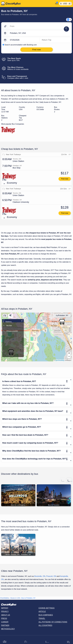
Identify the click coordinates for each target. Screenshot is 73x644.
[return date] (55, 40)
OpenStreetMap (60, 360)
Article (42, 612)
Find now (65, 179)
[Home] (27, 4)
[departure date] (24, 40)
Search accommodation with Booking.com (21, 45)
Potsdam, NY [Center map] (62, 315)
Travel (42, 619)
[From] (39, 26)
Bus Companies (46, 615)
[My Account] (56, 3)
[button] (62, 322)
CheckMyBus (5, 598)
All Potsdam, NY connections (53, 622)
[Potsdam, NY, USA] (39, 33)
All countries (45, 625)
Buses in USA (15, 598)
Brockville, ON (40, 576)
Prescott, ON (51, 576)
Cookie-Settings (47, 608)
